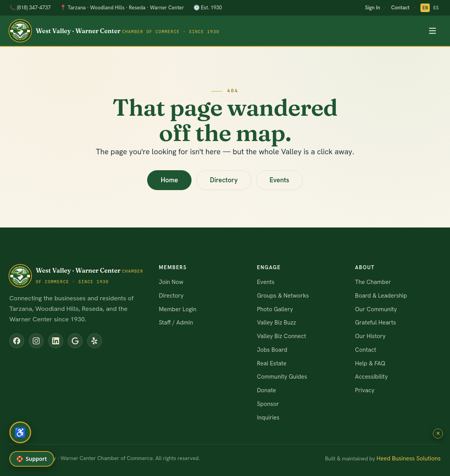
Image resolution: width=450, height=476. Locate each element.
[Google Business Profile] (75, 341)
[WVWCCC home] (114, 31)
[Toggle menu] (432, 31)
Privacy (365, 390)
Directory (224, 180)
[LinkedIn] (56, 341)
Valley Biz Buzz (277, 323)
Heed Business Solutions (409, 458)
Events (279, 180)
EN (425, 8)
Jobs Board (272, 350)
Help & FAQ (370, 363)
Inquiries (268, 418)
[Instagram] (36, 341)
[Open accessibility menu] (20, 432)
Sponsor (268, 404)
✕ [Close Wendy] (438, 433)
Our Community (376, 309)
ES (436, 8)
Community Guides (282, 377)
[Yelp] (95, 341)
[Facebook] (17, 341)
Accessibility (371, 377)
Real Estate (272, 363)
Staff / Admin (176, 323)
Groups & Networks (283, 296)
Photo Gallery (275, 309)
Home (169, 180)
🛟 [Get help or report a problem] (32, 459)
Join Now (171, 282)
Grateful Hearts (375, 323)
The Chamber (373, 282)
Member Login (178, 309)
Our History (370, 336)
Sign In (373, 8)
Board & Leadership (381, 296)
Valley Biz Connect (281, 336)
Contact (400, 8)
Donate (266, 390)
